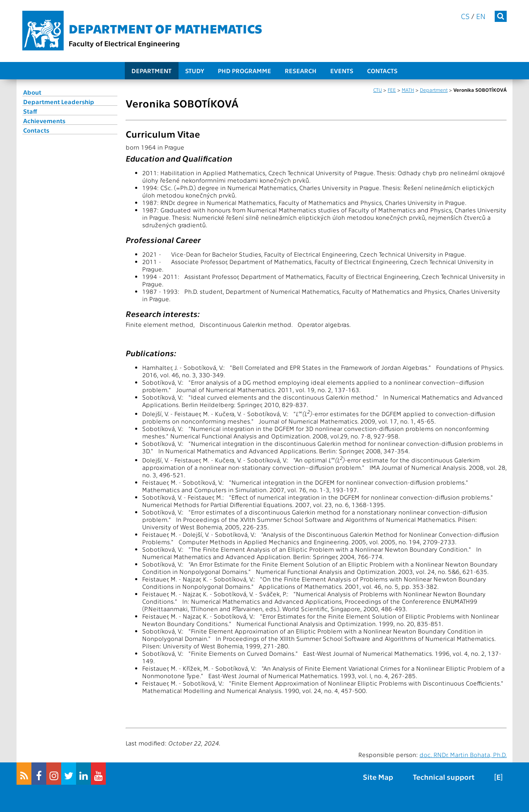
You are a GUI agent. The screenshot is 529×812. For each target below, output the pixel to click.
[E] (498, 777)
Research (301, 71)
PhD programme (244, 71)
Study (195, 71)
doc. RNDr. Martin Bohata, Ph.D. (463, 755)
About (32, 92)
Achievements (44, 121)
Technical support (444, 777)
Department (151, 71)
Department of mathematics (166, 28)
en (481, 16)
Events (342, 71)
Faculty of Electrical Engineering (124, 43)
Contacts (382, 71)
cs (465, 16)
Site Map (378, 777)
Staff (30, 111)
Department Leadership (59, 102)
